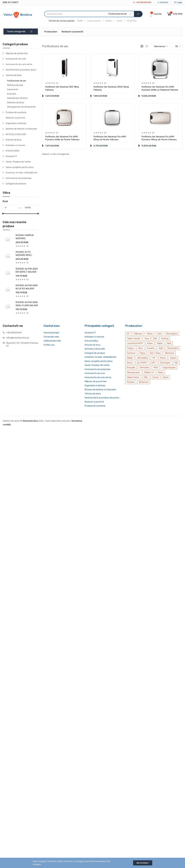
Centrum (131, 353)
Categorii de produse (16, 184)
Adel (161, 348)
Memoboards (133, 372)
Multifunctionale (15, 85)
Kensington (172, 334)
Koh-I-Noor (155, 353)
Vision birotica (30, 421)
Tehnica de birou (14, 75)
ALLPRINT (142, 363)
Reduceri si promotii (72, 32)
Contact (163, 2)
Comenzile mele (51, 337)
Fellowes (138, 334)
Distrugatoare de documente (21, 107)
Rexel (166, 377)
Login (178, 2)
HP (154, 358)
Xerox (130, 363)
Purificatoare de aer (17, 81)
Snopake (131, 368)
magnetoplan (169, 368)
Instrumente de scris (16, 59)
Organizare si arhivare (16, 123)
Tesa (147, 338)
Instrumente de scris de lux (19, 64)
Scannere (12, 94)
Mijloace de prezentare (17, 53)
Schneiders (143, 358)
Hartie (120, 21)
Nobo (161, 372)
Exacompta (173, 348)
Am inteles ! (143, 863)
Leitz (159, 334)
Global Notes (133, 377)
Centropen (165, 363)
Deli (155, 338)
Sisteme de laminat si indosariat (21, 129)
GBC (146, 377)
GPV (154, 363)
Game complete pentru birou (20, 167)
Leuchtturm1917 (135, 343)
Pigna (142, 353)
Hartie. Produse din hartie (18, 162)
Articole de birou (14, 140)
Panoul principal (51, 333)
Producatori (51, 32)
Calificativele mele (52, 341)
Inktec (163, 358)
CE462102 (132, 21)
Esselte (151, 348)
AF (128, 334)
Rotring (165, 338)
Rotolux (131, 382)
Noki (169, 343)
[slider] (3, 214)
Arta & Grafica (12, 151)
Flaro (140, 348)
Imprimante (13, 89)
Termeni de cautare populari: (62, 21)
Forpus (130, 348)
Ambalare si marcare (15, 145)
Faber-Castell (133, 338)
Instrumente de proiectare (19, 178)
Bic (176, 363)
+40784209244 (142, 2)
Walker (130, 358)
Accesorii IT (11, 156)
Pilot (156, 368)
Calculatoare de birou (17, 98)
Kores (150, 343)
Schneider (144, 368)
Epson (173, 358)
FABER (80, 21)
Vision (150, 334)
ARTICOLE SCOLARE (16, 134)
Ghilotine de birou (16, 103)
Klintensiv (144, 382)
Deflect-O (149, 372)
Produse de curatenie (16, 112)
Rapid (160, 343)
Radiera (109, 21)
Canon (155, 377)
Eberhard (169, 353)
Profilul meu (49, 345)
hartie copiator (94, 21)
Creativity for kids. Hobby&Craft (22, 173)
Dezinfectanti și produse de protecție (22, 70)
